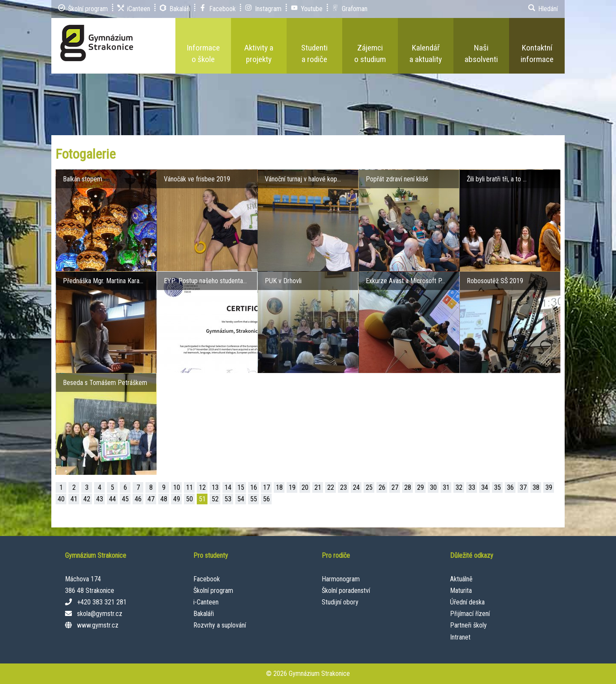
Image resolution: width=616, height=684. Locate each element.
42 (87, 499)
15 (241, 487)
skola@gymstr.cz (100, 614)
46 (138, 499)
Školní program (213, 591)
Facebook (207, 579)
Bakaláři (204, 614)
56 (267, 499)
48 (164, 499)
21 (318, 487)
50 (190, 499)
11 (190, 487)
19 (292, 487)
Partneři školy (468, 625)
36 (510, 487)
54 (241, 499)
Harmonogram (341, 579)
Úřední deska (467, 602)
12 (202, 487)
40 (61, 499)
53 (228, 499)
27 (395, 487)
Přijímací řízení (470, 614)
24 (356, 487)
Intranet (460, 637)
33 (472, 487)
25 (369, 487)
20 (305, 487)
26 (382, 487)
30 (433, 487)
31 (446, 487)
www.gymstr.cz (98, 625)
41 (74, 499)
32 (459, 487)
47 (151, 499)
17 (267, 487)
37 (523, 487)
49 (177, 499)
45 (125, 499)
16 (254, 487)
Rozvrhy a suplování (220, 625)
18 (279, 487)
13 (215, 487)
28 (408, 487)
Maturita (461, 591)
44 (113, 499)
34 (485, 487)
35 (498, 487)
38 (536, 487)
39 (549, 487)
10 (177, 487)
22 (331, 487)
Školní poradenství (346, 591)
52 (215, 499)
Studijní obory (340, 602)
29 (421, 487)
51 (202, 499)
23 (344, 487)
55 (254, 499)
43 (100, 499)
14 (228, 487)
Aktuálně (461, 579)
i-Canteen (206, 602)
